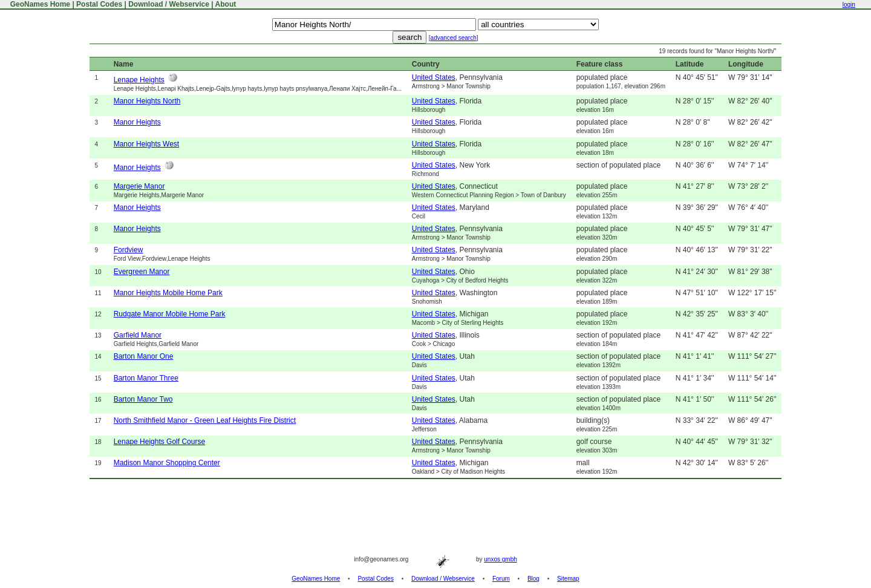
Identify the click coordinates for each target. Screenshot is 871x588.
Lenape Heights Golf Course (159, 442)
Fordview (129, 250)
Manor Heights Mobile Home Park (168, 293)
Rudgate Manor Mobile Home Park (170, 314)
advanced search (454, 38)
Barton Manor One (144, 356)
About (226, 4)
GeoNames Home (39, 4)
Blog (533, 579)
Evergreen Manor (142, 272)
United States (434, 77)
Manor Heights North (147, 101)
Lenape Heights (139, 80)
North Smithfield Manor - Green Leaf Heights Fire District (205, 420)
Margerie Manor (139, 186)
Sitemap (568, 579)
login (849, 5)
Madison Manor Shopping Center (167, 463)
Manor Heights (137, 122)
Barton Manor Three (146, 378)
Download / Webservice (169, 4)
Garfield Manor (138, 335)
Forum (501, 579)
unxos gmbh (500, 559)
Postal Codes (99, 4)
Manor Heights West (147, 144)
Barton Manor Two (143, 399)
